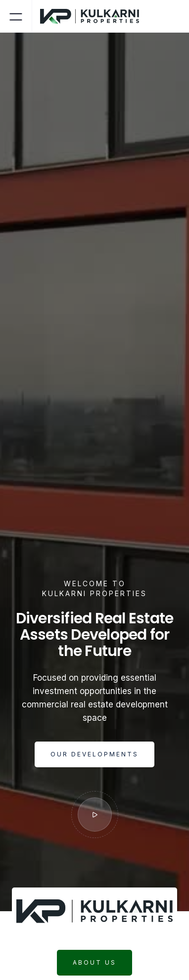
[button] (16, 16)
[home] (93, 16)
